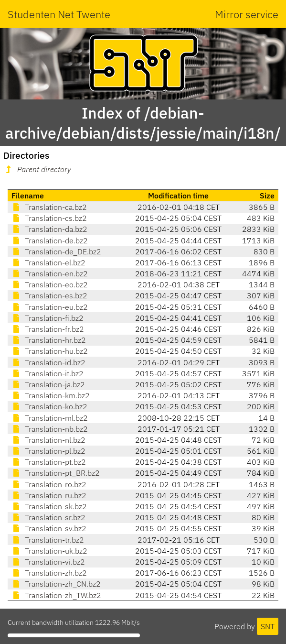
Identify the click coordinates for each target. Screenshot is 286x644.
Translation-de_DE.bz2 (56, 251)
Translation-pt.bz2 (49, 462)
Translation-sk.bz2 (49, 506)
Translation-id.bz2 (48, 362)
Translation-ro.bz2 (49, 484)
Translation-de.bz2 (50, 240)
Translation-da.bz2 (49, 229)
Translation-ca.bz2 (49, 207)
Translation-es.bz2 (49, 295)
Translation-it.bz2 (48, 373)
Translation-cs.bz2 (49, 218)
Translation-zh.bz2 (49, 573)
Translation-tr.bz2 (48, 540)
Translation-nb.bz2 (50, 429)
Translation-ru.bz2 (49, 495)
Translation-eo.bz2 (50, 284)
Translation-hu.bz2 (50, 351)
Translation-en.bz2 (50, 273)
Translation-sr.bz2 (48, 517)
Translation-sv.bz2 (49, 528)
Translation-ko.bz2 (49, 406)
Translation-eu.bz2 (50, 307)
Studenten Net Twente (59, 14)
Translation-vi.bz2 (48, 562)
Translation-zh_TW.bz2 (56, 595)
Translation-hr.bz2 (49, 340)
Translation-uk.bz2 (49, 551)
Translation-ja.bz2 (48, 384)
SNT (268, 626)
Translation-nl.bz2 (48, 440)
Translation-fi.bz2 (48, 318)
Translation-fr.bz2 (48, 329)
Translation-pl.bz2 (48, 451)
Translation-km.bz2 (51, 395)
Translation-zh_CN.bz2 (56, 584)
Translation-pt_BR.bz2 (56, 473)
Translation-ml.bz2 (50, 418)
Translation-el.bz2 (48, 262)
